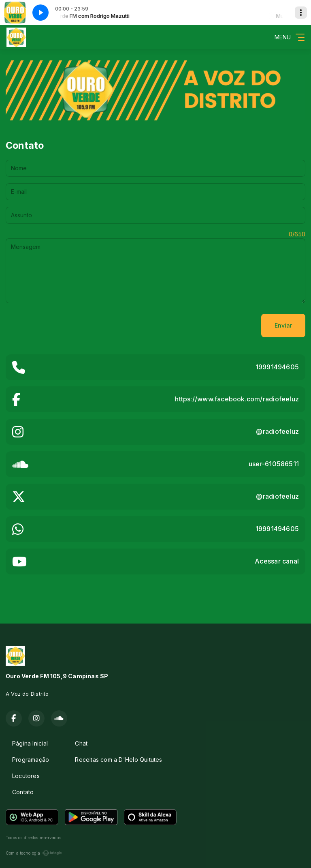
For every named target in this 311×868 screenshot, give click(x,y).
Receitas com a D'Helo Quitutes (118, 760)
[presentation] (67, 326)
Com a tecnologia (34, 853)
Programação (31, 760)
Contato (23, 792)
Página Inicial (30, 743)
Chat (81, 743)
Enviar (283, 325)
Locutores (26, 776)
